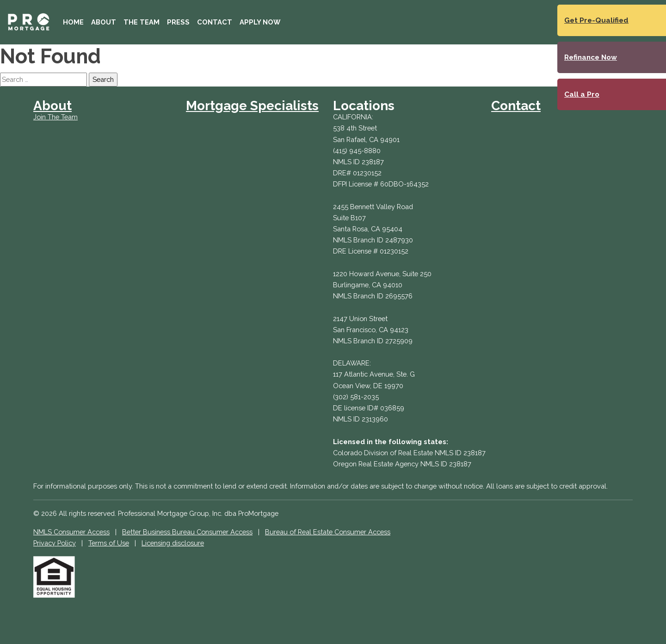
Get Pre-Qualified (596, 20)
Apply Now (260, 22)
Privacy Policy (55, 543)
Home (73, 22)
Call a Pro (582, 94)
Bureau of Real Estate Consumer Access (328, 532)
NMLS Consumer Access (71, 532)
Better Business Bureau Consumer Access (187, 532)
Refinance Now (591, 57)
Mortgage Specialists (252, 106)
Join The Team (55, 117)
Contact (215, 22)
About (104, 22)
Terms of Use (109, 543)
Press (178, 22)
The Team (142, 22)
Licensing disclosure (173, 543)
